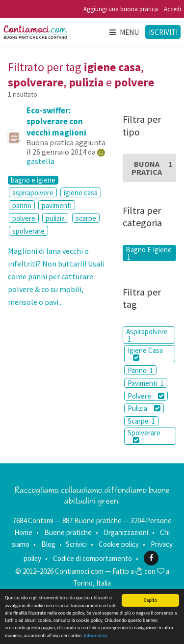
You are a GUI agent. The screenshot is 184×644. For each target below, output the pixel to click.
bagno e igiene (33, 180)
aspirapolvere (33, 193)
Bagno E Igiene (149, 253)
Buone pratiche (68, 532)
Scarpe (141, 421)
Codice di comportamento (92, 558)
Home (23, 532)
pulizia (55, 218)
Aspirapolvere (147, 335)
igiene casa (81, 193)
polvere (24, 218)
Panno (140, 370)
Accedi (172, 9)
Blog (48, 544)
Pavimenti (146, 383)
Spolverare (144, 436)
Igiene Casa (145, 353)
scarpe (86, 218)
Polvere (146, 396)
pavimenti (57, 205)
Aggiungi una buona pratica (121, 9)
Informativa (96, 635)
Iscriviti (163, 32)
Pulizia (144, 408)
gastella (40, 161)
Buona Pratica (152, 168)
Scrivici (76, 544)
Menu (124, 32)
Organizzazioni (126, 532)
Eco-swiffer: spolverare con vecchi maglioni (56, 121)
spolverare (28, 231)
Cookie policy (119, 544)
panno (22, 205)
